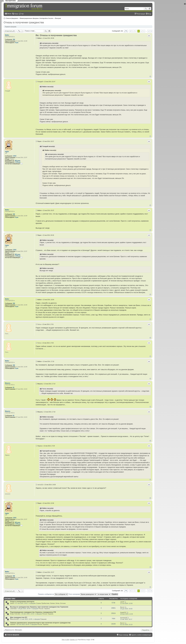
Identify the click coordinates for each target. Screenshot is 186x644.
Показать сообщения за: (53, 594)
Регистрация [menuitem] (141, 14)
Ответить (9, 31)
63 (13, 388)
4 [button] (141, 31)
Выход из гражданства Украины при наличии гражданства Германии (39, 607)
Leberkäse (13, 609)
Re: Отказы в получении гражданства (56, 35)
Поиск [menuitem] (16, 14)
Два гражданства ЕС (19, 617)
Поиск (146, 9)
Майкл (7, 35)
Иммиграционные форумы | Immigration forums (36, 18)
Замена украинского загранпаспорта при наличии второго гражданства (40, 623)
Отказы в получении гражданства (24, 22)
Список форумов (12, 18)
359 (14, 39)
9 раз (17, 43)
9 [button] (148, 31)
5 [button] (144, 31)
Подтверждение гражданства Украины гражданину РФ (33, 612)
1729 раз (18, 162)
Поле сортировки (82, 594)
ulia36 (12, 603)
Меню (9, 14)
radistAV (13, 624)
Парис (7, 152)
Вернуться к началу (150, 76)
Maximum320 (14, 619)
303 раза (18, 161)
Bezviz (122, 607)
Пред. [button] (130, 31)
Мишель (8, 383)
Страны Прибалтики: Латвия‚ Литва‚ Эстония (51, 603)
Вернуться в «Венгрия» (14, 630)
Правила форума (11, 27)
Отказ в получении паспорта (22, 602)
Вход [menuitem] (150, 14)
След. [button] (151, 31)
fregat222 (123, 612)
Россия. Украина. (44, 609)
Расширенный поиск (150, 9)
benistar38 (124, 618)
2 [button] (136, 31)
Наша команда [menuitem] (124, 635)
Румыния (43, 619)
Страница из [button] (126, 31)
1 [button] (133, 31)
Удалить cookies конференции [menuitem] (141, 635)
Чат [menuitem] (22, 14)
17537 (15, 156)
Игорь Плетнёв (15, 614)
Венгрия (58, 18)
